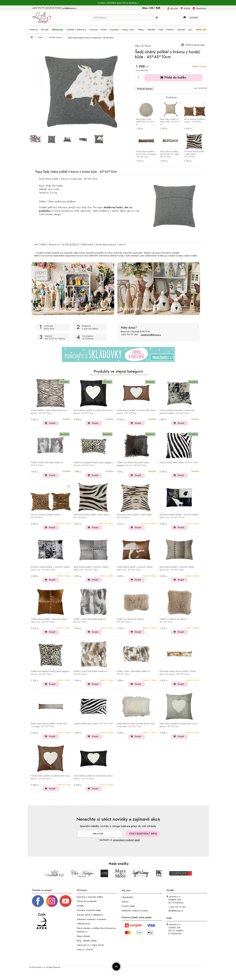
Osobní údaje (128, 906)
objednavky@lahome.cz (151, 335)
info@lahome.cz (70, 8)
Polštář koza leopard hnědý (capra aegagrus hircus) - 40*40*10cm (50, 673)
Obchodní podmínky (87, 901)
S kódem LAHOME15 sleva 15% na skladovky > (118, 3)
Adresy (125, 902)
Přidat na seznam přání (195, 45)
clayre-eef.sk (98, 945)
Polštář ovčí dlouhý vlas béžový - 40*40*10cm (174, 621)
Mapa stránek (83, 936)
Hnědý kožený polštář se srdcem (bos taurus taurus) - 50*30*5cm (136, 412)
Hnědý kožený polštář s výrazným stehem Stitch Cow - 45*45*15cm (49, 621)
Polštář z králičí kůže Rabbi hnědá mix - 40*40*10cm (91, 673)
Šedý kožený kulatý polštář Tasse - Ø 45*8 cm (145, 122)
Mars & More (143, 46)
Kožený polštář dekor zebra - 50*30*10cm (93, 724)
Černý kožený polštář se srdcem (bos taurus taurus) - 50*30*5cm (93, 777)
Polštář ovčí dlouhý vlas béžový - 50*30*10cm (131, 621)
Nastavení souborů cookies (135, 911)
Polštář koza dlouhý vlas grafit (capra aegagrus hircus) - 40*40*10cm (133, 464)
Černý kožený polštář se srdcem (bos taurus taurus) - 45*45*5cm (93, 412)
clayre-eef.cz (83, 945)
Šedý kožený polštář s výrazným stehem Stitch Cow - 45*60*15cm (91, 568)
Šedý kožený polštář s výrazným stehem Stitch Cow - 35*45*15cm (177, 568)
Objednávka (201, 8)
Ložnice (121, 244)
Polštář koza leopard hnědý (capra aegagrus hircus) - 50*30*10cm (93, 464)
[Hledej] (157, 18)
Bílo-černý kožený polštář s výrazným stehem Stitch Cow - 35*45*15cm (50, 568)
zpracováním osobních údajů (126, 840)
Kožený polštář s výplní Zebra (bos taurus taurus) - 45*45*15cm (49, 412)
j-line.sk (89, 949)
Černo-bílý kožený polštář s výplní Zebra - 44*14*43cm (194, 154)
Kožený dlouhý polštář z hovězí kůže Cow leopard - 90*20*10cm (146, 154)
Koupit (52, 423)
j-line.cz (80, 949)
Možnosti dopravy (145, 89)
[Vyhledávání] (123, 17)
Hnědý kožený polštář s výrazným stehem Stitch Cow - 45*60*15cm (135, 568)
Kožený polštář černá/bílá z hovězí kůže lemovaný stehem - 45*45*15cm (177, 412)
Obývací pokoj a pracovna (106, 244)
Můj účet (174, 8)
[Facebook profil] (38, 901)
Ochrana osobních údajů (89, 910)
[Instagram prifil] (52, 901)
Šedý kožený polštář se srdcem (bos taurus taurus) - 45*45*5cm (179, 725)
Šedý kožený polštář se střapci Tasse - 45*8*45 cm (170, 122)
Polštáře (43, 244)
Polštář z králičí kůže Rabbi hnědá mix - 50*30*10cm (134, 673)
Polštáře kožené (87, 244)
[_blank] (65, 901)
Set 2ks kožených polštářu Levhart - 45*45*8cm (194, 121)
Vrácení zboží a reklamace (90, 915)
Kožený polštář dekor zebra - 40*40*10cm (179, 463)
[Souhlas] (98, 840)
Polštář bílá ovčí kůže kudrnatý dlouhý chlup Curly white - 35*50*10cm (136, 725)
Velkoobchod (83, 924)
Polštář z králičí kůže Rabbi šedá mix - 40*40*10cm (90, 621)
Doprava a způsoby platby (90, 897)
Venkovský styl (54, 244)
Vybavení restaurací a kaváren (91, 919)
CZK (152, 8)
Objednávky (127, 897)
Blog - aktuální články (87, 940)
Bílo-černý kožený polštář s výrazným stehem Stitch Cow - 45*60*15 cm (179, 516)
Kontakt (80, 906)
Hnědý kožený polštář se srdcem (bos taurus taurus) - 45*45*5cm (51, 777)
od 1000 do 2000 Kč (71, 244)
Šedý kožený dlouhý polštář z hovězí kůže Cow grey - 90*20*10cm (49, 725)
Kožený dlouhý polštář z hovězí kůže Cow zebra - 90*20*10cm (170, 154)
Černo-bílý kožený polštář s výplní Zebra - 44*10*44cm (135, 516)
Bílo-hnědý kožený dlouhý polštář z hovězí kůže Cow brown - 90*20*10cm (178, 673)
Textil (36, 244)
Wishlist (187, 8)
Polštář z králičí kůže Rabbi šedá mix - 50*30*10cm (47, 464)
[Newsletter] (100, 834)
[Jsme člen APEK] (42, 921)
